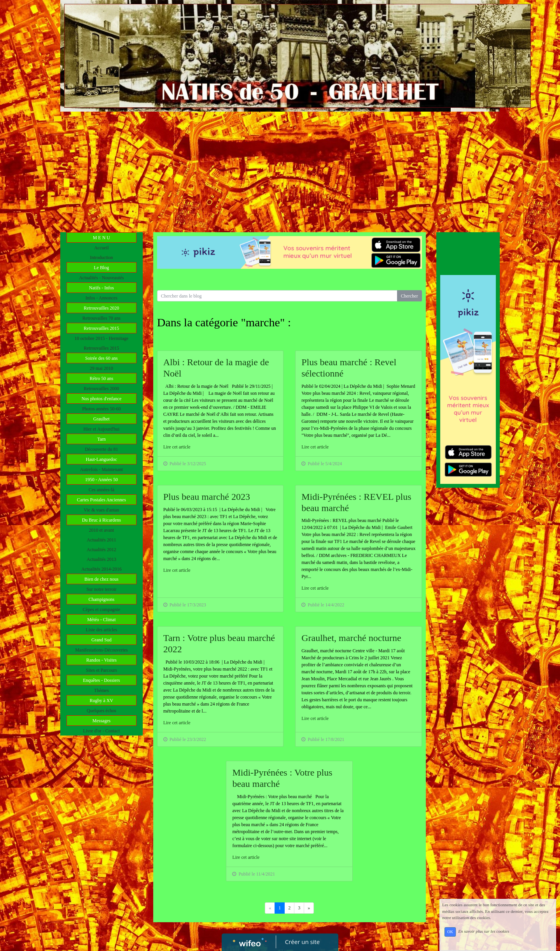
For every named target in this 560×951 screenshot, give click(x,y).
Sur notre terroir (101, 589)
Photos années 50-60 (101, 409)
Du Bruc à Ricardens (101, 520)
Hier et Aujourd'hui (101, 429)
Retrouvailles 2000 (101, 389)
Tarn (101, 439)
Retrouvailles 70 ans (101, 318)
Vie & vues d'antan (101, 510)
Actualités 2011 (101, 540)
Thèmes (101, 690)
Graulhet (101, 419)
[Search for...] (277, 296)
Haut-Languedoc (102, 459)
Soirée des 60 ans (101, 358)
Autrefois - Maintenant (101, 469)
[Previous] (309, 908)
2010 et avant (102, 530)
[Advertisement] (280, 170)
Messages (101, 721)
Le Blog (101, 268)
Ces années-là (101, 490)
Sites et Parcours (101, 670)
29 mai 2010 (101, 368)
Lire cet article (177, 447)
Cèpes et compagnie (102, 609)
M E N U (101, 238)
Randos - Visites (101, 660)
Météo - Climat (101, 620)
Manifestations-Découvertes (101, 650)
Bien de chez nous (101, 579)
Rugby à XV (101, 701)
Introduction (101, 257)
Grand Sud (101, 640)
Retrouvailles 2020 (101, 308)
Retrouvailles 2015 (101, 328)
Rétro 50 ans (102, 378)
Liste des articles (102, 630)
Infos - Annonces (101, 298)
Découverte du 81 (101, 449)
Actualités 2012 (101, 550)
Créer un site (302, 942)
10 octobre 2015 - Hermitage (102, 338)
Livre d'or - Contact (101, 731)
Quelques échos (101, 711)
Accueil (101, 248)
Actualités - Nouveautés (101, 278)
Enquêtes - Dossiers (101, 680)
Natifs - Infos (101, 288)
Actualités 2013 (101, 559)
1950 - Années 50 (101, 480)
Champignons (101, 599)
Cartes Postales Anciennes (101, 500)
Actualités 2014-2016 (101, 569)
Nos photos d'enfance (101, 399)
